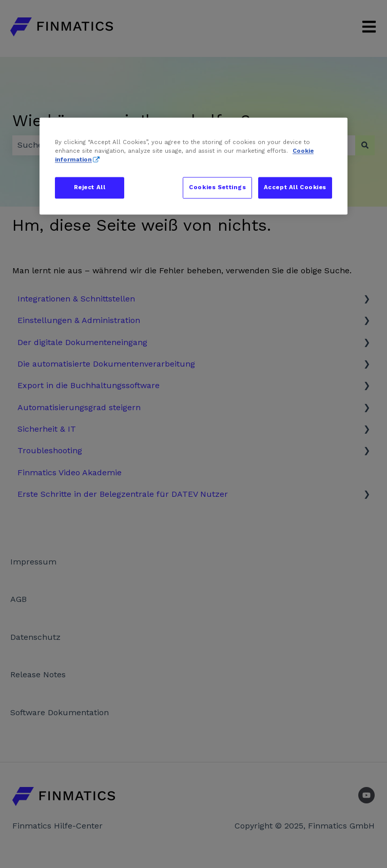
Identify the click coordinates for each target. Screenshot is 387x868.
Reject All (90, 188)
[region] (193, 166)
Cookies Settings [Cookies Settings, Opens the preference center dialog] (217, 188)
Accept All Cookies (295, 188)
